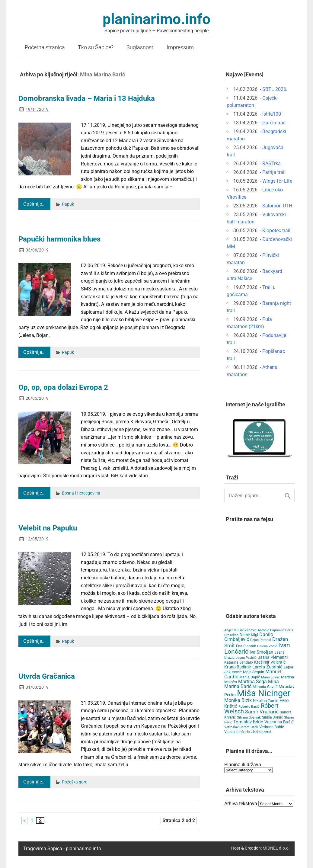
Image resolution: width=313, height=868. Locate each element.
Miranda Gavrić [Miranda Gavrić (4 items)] (265, 687)
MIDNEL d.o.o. (276, 848)
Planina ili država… (244, 765)
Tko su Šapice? (96, 47)
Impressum (180, 47)
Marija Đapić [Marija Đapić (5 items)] (250, 677)
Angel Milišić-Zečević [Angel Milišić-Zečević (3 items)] (240, 630)
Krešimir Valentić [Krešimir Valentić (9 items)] (270, 662)
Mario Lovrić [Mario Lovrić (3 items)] (270, 677)
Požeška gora (75, 782)
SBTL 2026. (275, 89)
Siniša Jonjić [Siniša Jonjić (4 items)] (272, 717)
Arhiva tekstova (241, 804)
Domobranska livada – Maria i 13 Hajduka (87, 98)
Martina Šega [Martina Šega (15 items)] (252, 682)
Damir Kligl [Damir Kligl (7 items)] (249, 635)
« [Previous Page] (24, 820)
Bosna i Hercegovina (81, 493)
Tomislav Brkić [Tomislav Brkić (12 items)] (248, 722)
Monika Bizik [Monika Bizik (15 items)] (238, 700)
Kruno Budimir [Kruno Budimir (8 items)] (238, 667)
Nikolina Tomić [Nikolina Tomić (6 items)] (266, 701)
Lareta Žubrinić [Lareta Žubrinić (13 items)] (267, 667)
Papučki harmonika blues (59, 239)
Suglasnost (140, 47)
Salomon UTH (277, 206)
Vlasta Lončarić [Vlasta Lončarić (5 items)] (237, 732)
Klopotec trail (276, 231)
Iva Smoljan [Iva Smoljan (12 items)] (261, 652)
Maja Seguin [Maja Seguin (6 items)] (254, 672)
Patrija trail (274, 172)
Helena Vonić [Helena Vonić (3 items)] (267, 646)
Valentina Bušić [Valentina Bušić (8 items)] (279, 722)
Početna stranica (45, 47)
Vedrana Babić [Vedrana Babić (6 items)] (272, 727)
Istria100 (272, 114)
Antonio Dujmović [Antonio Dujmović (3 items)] (271, 630)
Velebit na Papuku (48, 528)
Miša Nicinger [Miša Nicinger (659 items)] (264, 693)
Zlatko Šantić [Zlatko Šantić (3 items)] (261, 732)
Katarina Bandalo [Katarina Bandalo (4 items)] (239, 662)
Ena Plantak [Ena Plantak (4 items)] (246, 646)
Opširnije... (34, 204)
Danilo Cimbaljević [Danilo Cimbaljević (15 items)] (249, 637)
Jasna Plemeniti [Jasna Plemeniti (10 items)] (273, 657)
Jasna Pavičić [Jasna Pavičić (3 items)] (246, 658)
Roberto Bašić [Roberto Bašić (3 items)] (249, 707)
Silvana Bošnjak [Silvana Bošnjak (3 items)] (249, 717)
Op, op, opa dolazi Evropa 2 (63, 387)
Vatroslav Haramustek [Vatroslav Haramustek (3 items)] (241, 727)
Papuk (68, 204)
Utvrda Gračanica (47, 676)
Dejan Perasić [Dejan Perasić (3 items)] (261, 640)
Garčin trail (274, 123)
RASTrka (271, 163)
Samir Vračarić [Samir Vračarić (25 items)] (262, 712)
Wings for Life (277, 181)
